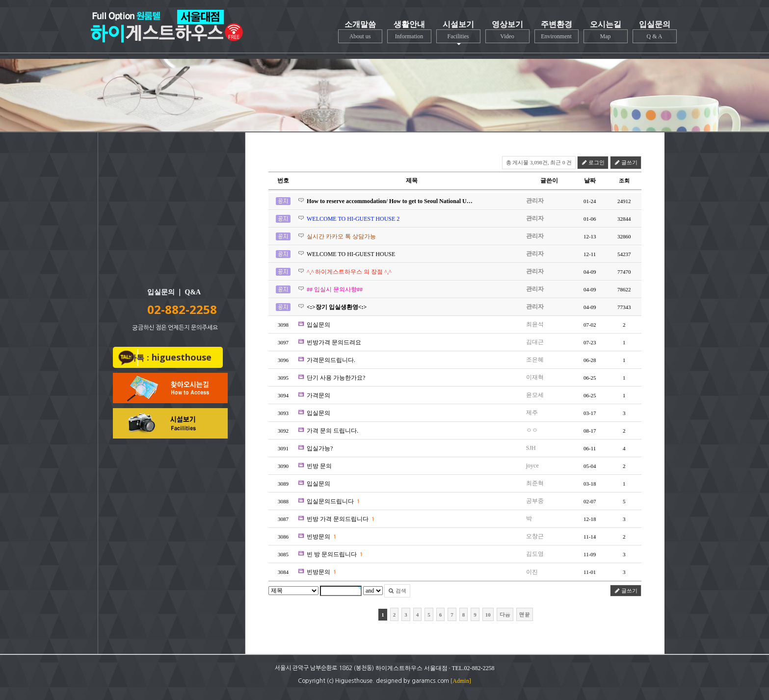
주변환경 (557, 32)
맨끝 (525, 614)
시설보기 (458, 33)
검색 (397, 591)
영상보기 (507, 32)
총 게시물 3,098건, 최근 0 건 (539, 162)
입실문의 (655, 32)
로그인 (593, 162)
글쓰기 (626, 162)
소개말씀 (360, 32)
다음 (505, 614)
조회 (624, 181)
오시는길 (606, 32)
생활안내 (409, 32)
